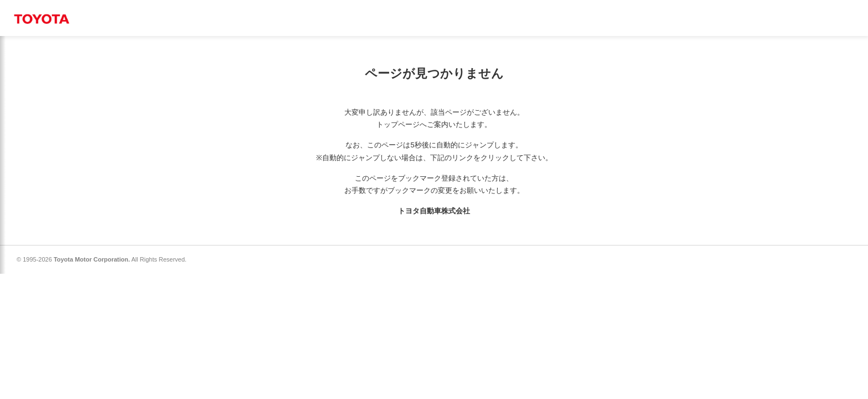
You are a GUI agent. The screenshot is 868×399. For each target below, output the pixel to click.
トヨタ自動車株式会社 (434, 211)
